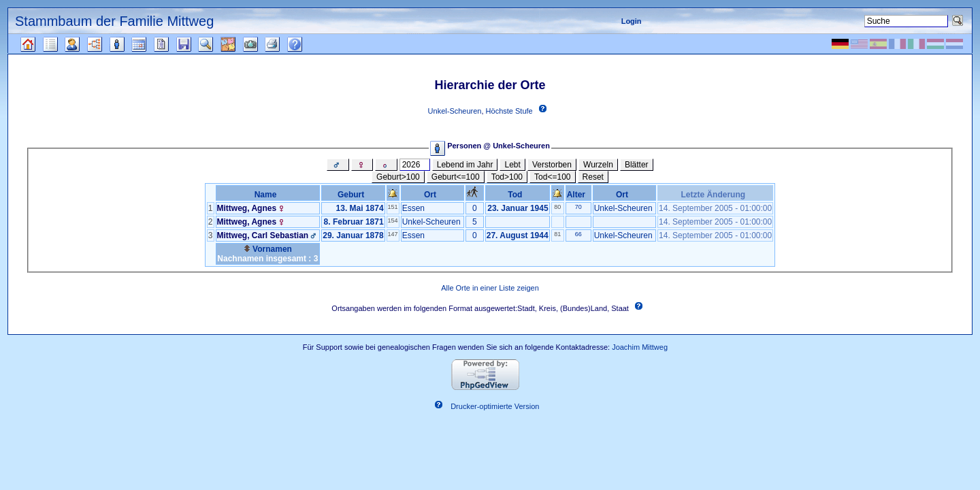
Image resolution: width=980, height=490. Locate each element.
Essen (413, 208)
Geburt (353, 195)
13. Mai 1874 (360, 208)
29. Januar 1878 (353, 235)
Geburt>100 (398, 177)
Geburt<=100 (456, 177)
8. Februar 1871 (354, 222)
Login (632, 21)
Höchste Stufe (509, 111)
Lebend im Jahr (465, 165)
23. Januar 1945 (518, 208)
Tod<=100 (552, 177)
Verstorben (552, 165)
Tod (517, 195)
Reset (593, 177)
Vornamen (268, 249)
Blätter (637, 165)
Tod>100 (507, 177)
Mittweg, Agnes (247, 208)
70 (578, 207)
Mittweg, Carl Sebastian (263, 235)
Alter (578, 195)
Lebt (512, 165)
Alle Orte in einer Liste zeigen (490, 288)
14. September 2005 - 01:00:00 (715, 208)
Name (268, 195)
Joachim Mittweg (640, 347)
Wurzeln (598, 165)
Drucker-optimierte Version (495, 407)
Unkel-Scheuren (455, 111)
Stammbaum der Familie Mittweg (114, 21)
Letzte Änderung (715, 195)
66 (578, 234)
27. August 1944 (518, 235)
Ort (432, 195)
